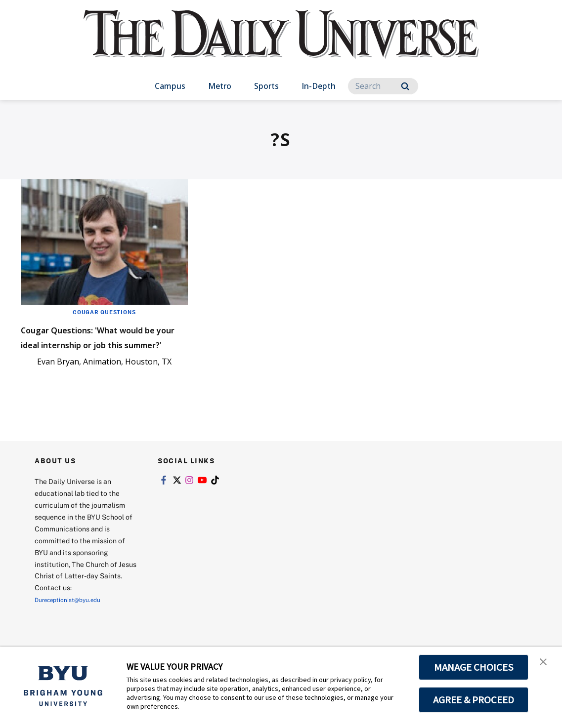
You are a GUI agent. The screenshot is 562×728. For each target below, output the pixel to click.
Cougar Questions (104, 312)
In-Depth (319, 86)
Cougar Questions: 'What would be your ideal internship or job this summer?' (93, 351)
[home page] (281, 44)
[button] (546, 665)
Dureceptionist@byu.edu (74, 629)
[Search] (383, 86)
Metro (220, 86)
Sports (266, 86)
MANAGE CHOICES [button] (474, 667)
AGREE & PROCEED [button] (474, 700)
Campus (170, 86)
